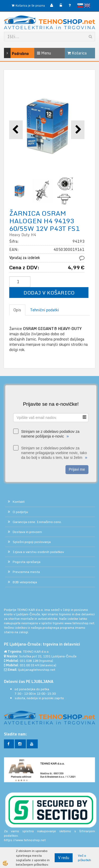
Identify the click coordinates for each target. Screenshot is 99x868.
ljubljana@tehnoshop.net (37, 670)
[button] (78, 130)
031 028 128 (29, 661)
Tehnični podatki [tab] (44, 310)
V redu (64, 858)
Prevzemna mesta (26, 572)
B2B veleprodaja (25, 582)
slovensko (80, 6)
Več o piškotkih (84, 858)
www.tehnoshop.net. (80, 623)
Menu (44, 53)
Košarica (77, 53)
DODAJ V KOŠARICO (49, 293)
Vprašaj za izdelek (25, 258)
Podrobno (10, 53)
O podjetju (20, 512)
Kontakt (19, 502)
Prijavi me (77, 469)
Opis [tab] (17, 310)
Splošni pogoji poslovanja (32, 542)
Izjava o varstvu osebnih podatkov (38, 552)
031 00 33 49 (29, 665)
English (87, 6)
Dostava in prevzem (27, 532)
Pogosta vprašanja (27, 562)
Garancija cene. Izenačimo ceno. (37, 522)
